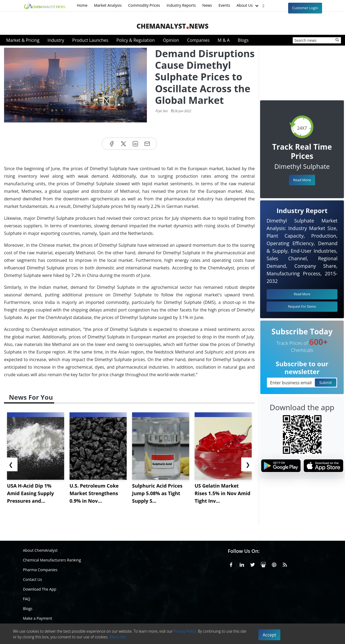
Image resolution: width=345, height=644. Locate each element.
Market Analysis (108, 5)
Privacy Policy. (185, 631)
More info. (118, 637)
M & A (224, 40)
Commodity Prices (144, 5)
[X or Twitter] (253, 564)
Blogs (243, 40)
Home (82, 5)
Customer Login (305, 8)
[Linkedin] (242, 564)
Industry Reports (181, 5)
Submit (326, 383)
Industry (56, 40)
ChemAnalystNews (172, 26)
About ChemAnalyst (40, 550)
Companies (198, 40)
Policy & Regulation (136, 40)
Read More (302, 180)
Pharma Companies (40, 570)
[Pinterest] (274, 564)
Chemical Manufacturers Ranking (52, 560)
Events (224, 5)
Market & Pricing (23, 40)
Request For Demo (302, 306)
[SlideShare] (263, 564)
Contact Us (32, 579)
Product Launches (90, 40)
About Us (248, 6)
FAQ (27, 599)
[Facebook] (231, 564)
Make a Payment (37, 618)
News (207, 5)
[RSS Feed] (285, 564)
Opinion (171, 40)
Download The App (40, 589)
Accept (270, 635)
